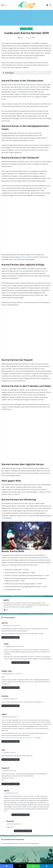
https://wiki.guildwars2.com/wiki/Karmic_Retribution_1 (18, 595)
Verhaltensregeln (11, 727)
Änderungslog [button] (8, 73)
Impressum (21, 727)
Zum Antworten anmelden (11, 495)
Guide (30, 29)
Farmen (23, 29)
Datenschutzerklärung (32, 727)
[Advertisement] (26, 19)
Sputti (21, 38)
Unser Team (43, 727)
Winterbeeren (28, 210)
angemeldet (11, 701)
